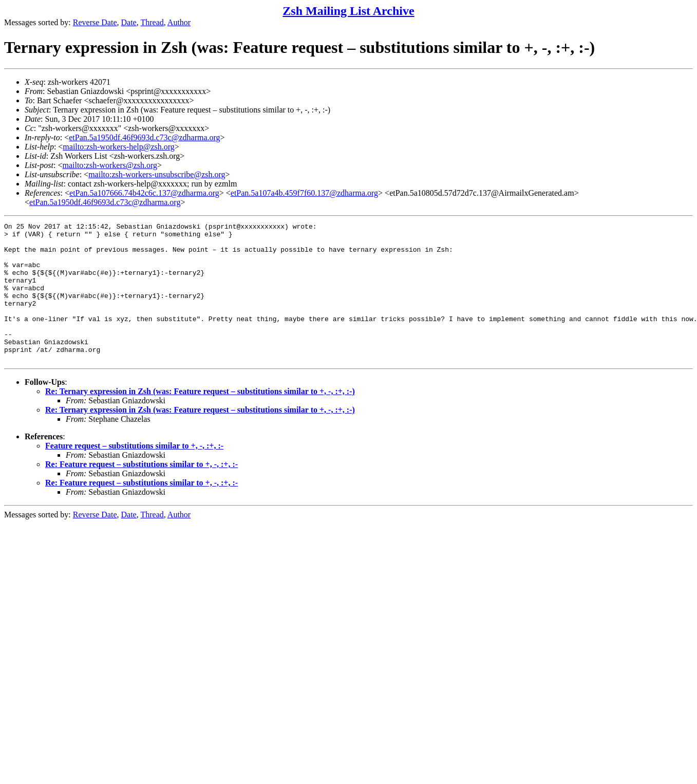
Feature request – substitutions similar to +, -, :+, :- (134, 473)
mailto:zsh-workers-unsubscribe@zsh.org (157, 174)
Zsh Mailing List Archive (348, 11)
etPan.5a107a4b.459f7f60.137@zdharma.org (304, 193)
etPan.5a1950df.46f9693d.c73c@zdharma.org (144, 137)
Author (179, 22)
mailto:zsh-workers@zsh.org (110, 165)
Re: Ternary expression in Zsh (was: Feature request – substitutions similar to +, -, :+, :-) (200, 419)
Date (129, 22)
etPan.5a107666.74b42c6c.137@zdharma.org (144, 193)
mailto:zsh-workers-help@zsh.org (119, 147)
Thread (152, 22)
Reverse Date (95, 22)
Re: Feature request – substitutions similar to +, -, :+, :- (142, 492)
